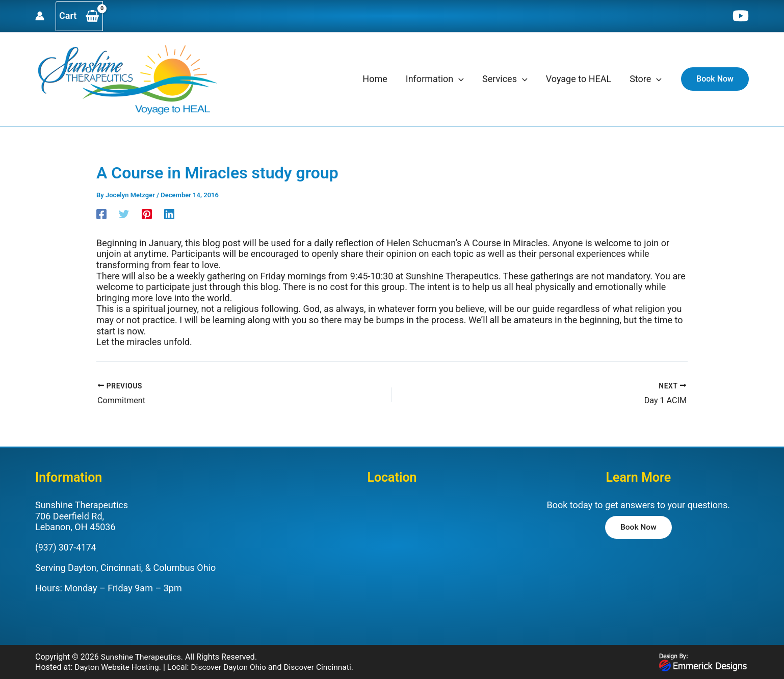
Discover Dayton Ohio (232, 667)
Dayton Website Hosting (118, 667)
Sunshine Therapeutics (142, 657)
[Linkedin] (169, 213)
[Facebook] (101, 213)
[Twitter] (124, 213)
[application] (459, 79)
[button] (715, 79)
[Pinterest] (147, 213)
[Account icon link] (40, 16)
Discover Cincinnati (323, 667)
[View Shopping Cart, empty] (79, 16)
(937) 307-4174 (67, 547)
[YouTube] (741, 16)
